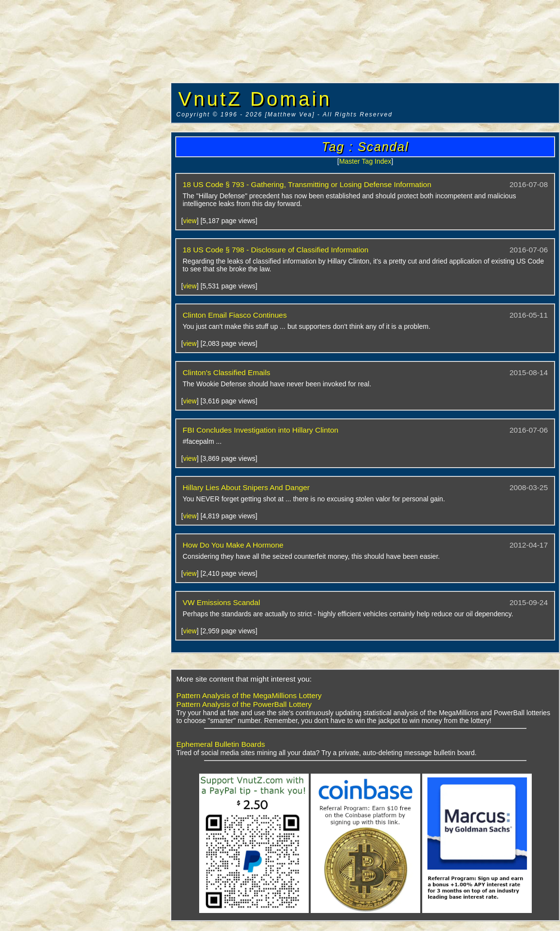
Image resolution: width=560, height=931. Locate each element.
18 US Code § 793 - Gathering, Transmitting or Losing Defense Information (307, 184)
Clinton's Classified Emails (226, 372)
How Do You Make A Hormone (233, 545)
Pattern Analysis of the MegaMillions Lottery (249, 695)
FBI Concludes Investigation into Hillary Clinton (261, 430)
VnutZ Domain (255, 99)
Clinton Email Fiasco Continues (235, 315)
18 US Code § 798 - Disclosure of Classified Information (276, 250)
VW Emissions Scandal (221, 602)
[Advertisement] (85, 149)
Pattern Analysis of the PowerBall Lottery (244, 704)
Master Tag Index (365, 161)
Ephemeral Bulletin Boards (221, 744)
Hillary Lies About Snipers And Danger (246, 487)
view (190, 221)
